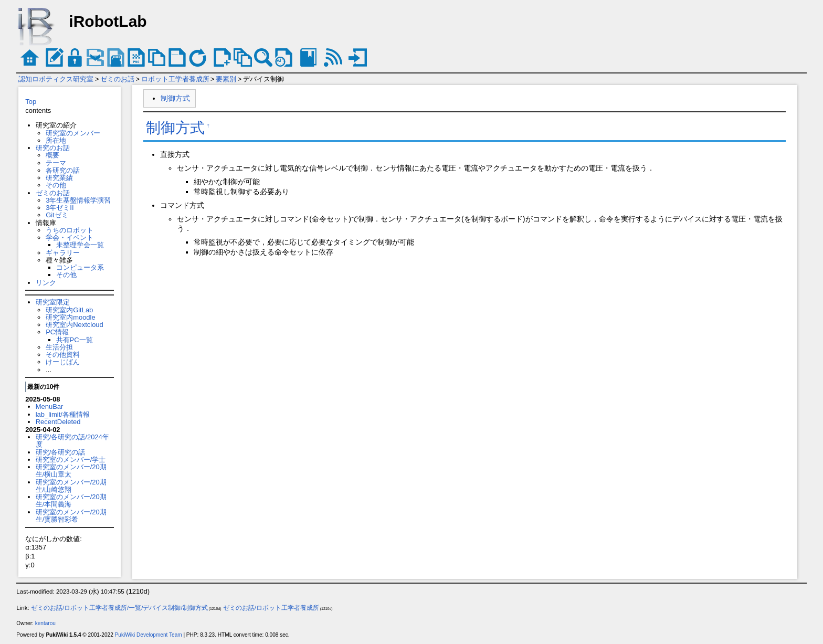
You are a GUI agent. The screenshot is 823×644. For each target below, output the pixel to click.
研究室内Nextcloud (75, 325)
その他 (56, 185)
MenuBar (50, 407)
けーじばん (63, 362)
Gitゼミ (57, 215)
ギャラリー (63, 253)
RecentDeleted (58, 422)
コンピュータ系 (80, 267)
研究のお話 (53, 148)
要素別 (226, 79)
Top (31, 102)
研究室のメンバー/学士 (71, 460)
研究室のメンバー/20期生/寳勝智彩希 (71, 516)
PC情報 (57, 332)
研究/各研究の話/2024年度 (72, 441)
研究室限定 (53, 302)
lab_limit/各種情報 (63, 414)
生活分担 (59, 347)
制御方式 (175, 98)
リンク (46, 283)
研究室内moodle (70, 317)
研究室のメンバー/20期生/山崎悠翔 (71, 486)
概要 (52, 155)
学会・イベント (70, 237)
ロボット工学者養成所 (175, 79)
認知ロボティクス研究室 (56, 79)
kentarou (45, 623)
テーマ (56, 163)
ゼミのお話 (117, 79)
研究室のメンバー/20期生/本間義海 (71, 500)
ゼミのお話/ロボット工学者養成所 (271, 608)
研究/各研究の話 (61, 452)
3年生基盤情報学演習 (78, 200)
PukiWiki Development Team (149, 635)
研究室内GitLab (69, 310)
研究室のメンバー (73, 133)
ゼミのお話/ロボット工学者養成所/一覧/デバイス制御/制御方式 (119, 608)
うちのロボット (70, 230)
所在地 (56, 140)
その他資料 (63, 355)
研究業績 (59, 178)
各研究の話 (63, 170)
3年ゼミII (60, 208)
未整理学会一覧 (80, 245)
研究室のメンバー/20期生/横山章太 (71, 471)
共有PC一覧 (75, 340)
